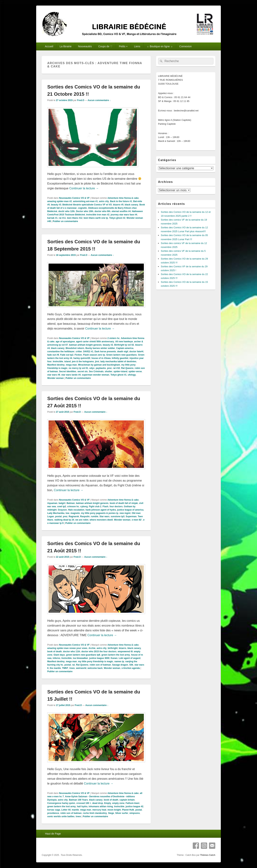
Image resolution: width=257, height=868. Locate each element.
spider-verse (135, 371)
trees (72, 668)
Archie (92, 648)
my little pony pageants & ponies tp (100, 513)
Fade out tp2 (67, 355)
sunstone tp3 (118, 516)
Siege (111, 813)
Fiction (78, 355)
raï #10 (116, 368)
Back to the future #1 (121, 201)
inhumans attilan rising (101, 806)
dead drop (98, 803)
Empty (108, 803)
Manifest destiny (56, 365)
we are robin (82, 520)
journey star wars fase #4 (124, 215)
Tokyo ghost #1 (118, 375)
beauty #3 (56, 205)
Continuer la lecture (84, 188)
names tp (119, 661)
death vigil (123, 352)
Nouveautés (85, 46)
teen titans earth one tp (96, 218)
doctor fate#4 (136, 352)
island (67, 361)
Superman (131, 516)
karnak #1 (52, 218)
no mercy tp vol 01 (78, 368)
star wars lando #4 (71, 375)
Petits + (123, 46)
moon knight (114, 810)
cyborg (84, 507)
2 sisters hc (114, 338)
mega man (71, 365)
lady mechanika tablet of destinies (118, 361)
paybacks (101, 368)
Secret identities (68, 371)
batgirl (62, 503)
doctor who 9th (102, 211)
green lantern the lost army (116, 655)
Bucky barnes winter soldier (100, 348)
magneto (75, 513)
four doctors (116, 507)
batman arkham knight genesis (85, 345)
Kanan (114, 658)
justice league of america (130, 510)
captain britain (127, 800)
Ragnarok (74, 516)
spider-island (120, 371)
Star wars (104, 516)
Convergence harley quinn (61, 803)
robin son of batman (100, 665)
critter (79, 352)
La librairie (66, 46)
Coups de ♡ (105, 46)
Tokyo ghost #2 (117, 218)
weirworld (81, 668)
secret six (82, 371)
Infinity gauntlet (120, 358)
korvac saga (54, 810)
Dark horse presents (105, 352)
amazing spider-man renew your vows (67, 648)
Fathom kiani (133, 803)
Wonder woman (55, 378)
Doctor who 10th (85, 211)
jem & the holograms (83, 361)
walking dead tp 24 (64, 520)
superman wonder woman (95, 375)
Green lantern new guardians (121, 355)
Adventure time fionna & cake (123, 198)
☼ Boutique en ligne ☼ (160, 46)
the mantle (55, 668)
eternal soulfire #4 (121, 211)
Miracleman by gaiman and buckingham (99, 365)
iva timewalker (80, 658)
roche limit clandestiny (95, 813)
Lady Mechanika (56, 513)
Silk (131, 665)
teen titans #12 (75, 218)
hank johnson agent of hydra (101, 510)
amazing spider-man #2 (60, 201)
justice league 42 (134, 806)
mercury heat (99, 810)
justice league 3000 (99, 658)
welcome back (95, 668)
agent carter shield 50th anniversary (95, 342)
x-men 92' (137, 520)
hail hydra (82, 806)
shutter (109, 371)
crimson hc (73, 507)
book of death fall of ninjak (124, 503)
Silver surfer (122, 813)
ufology (132, 375)
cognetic (82, 208)
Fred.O (81, 100)
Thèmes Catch (208, 855)
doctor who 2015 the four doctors (99, 652)
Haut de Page (53, 834)
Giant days (59, 655)
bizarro (122, 648)
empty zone (118, 803)
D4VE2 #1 (88, 352)
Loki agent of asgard (130, 658)
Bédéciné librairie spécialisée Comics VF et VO (87, 205)
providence (53, 813)
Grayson (62, 510)
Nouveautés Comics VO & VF (74, 198)
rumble (95, 516)
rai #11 (62, 218)
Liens (137, 46)
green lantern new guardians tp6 (83, 655)
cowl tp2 (61, 507)
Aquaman (52, 503)
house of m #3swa (101, 358)
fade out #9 (53, 355)
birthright (113, 648)
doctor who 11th (72, 652)
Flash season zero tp (94, 355)
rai (74, 665)
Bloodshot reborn (75, 348)
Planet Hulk (128, 810)
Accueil (49, 46)
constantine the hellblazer (61, 352)
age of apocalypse (65, 342)
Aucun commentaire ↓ (99, 100)
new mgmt (125, 513)
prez (109, 368)
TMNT (65, 668)
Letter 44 (66, 810)
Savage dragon (120, 665)
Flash (105, 507)
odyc (92, 368)
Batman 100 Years (78, 800)
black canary (132, 205)
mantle (75, 810)
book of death (55, 652)
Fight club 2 (95, 507)
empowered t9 (125, 652)
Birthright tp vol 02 (124, 345)
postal (58, 516)
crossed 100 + (84, 803)
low (67, 513)
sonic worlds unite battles (61, 816)
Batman (71, 503)
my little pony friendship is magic (96, 661)
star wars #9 (54, 375)
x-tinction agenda (131, 668)
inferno (56, 658)
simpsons (135, 813)
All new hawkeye (124, 342)
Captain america (125, 348)
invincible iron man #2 (98, 215)
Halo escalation (76, 510)
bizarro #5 (118, 205)
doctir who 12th (67, 211)
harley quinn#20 (82, 358)
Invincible (58, 361)
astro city (104, 201)
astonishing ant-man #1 (85, 201)
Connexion (185, 46)
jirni (97, 361)
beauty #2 (108, 345)
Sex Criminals (96, 371)
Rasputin (85, 516)
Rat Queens (127, 368)
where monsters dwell (101, 520)
